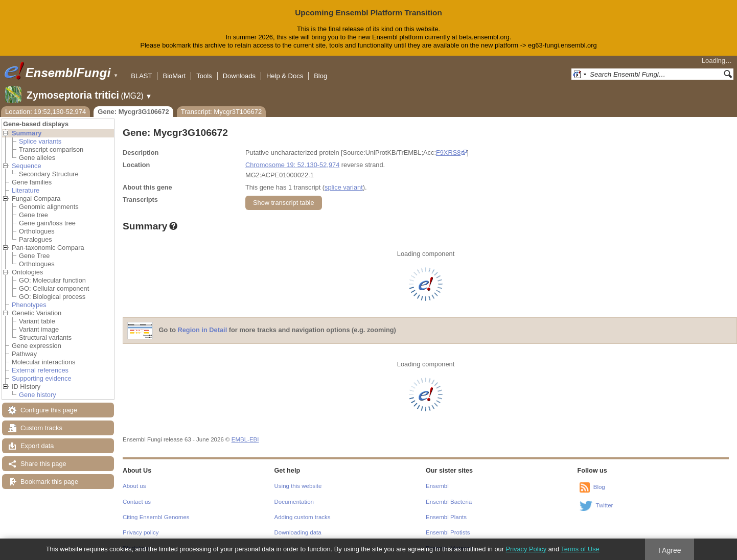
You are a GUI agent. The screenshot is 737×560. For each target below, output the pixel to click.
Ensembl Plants (446, 517)
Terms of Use (580, 549)
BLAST (141, 76)
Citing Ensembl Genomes (156, 517)
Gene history (38, 395)
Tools (204, 76)
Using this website (298, 486)
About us (134, 486)
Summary (27, 133)
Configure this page (49, 410)
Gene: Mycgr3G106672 (133, 112)
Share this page (43, 464)
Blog (320, 76)
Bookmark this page (49, 482)
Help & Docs (285, 76)
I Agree (670, 550)
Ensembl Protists (448, 532)
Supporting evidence (42, 378)
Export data (37, 446)
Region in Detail (203, 330)
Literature (26, 190)
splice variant (344, 187)
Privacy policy (141, 532)
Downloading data (298, 532)
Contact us (137, 502)
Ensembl (437, 486)
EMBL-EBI (245, 439)
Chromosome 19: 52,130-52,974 (292, 165)
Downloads (239, 76)
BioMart (174, 76)
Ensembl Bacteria (449, 502)
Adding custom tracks (303, 517)
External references (40, 370)
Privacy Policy (526, 549)
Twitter (605, 505)
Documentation (294, 502)
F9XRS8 (448, 153)
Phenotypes (29, 305)
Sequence (27, 166)
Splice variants (40, 141)
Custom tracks (41, 428)
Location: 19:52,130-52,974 (45, 112)
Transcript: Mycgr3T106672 (221, 112)
